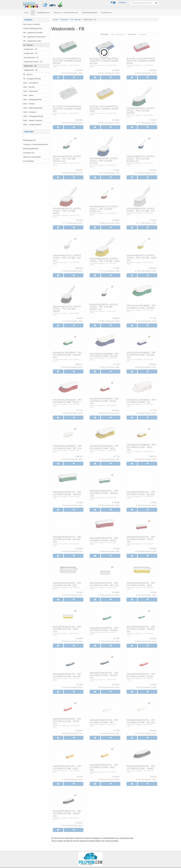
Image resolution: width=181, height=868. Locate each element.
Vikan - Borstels (29, 87)
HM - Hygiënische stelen (32, 41)
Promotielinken (29, 161)
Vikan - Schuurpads (30, 91)
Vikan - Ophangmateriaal (32, 100)
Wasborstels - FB (30, 66)
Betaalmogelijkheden (31, 149)
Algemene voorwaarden (32, 157)
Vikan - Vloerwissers (31, 83)
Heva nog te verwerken (32, 24)
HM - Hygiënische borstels (33, 33)
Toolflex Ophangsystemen (33, 28)
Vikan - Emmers (29, 104)
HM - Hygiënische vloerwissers (35, 37)
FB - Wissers (28, 74)
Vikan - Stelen (28, 95)
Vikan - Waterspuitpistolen (33, 108)
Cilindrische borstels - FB (33, 62)
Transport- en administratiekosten (36, 144)
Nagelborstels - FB (31, 70)
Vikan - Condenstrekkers (32, 125)
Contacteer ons (29, 153)
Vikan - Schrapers (30, 112)
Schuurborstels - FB (31, 58)
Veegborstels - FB (30, 49)
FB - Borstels (28, 45)
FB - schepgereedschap (32, 79)
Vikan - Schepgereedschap (33, 116)
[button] (123, 2)
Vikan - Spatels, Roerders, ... (34, 120)
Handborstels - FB (31, 53)
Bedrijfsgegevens (30, 140)
